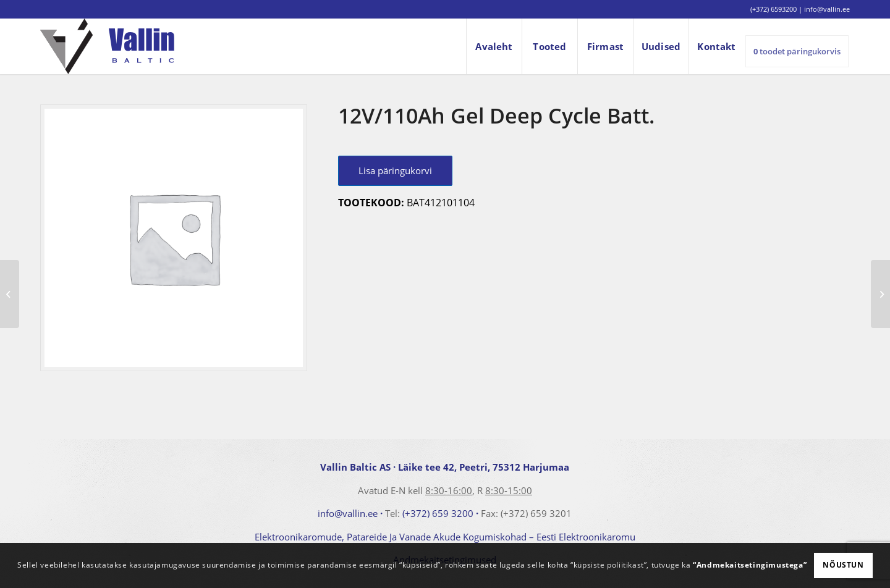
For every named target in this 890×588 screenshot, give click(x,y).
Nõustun (843, 565)
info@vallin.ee (348, 513)
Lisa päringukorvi (395, 170)
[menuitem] (494, 46)
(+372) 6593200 (773, 9)
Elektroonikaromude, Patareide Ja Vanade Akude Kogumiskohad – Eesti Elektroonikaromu (445, 537)
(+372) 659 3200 (438, 513)
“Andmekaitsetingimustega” (750, 565)
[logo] (107, 46)
